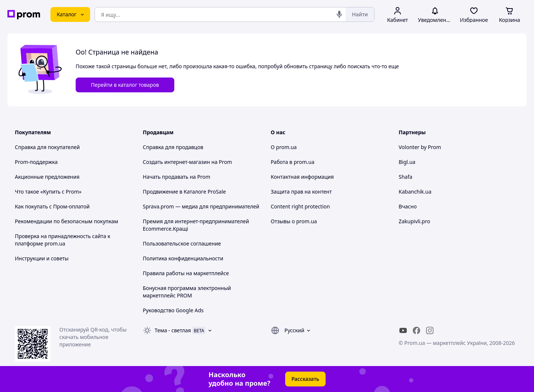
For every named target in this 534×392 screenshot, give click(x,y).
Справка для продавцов (173, 147)
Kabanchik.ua (415, 192)
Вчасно (408, 206)
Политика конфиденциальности (183, 258)
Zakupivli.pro (414, 221)
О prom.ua (284, 147)
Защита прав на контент (301, 192)
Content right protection (300, 206)
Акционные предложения (47, 177)
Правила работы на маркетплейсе (186, 273)
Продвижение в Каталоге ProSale (184, 192)
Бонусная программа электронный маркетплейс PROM (187, 292)
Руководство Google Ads (173, 310)
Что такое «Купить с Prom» (48, 192)
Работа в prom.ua (293, 162)
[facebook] (416, 330)
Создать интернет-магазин (176, 162)
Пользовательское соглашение (182, 243)
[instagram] (430, 330)
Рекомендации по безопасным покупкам (66, 221)
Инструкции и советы (42, 258)
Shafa (406, 177)
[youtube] (403, 330)
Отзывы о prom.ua (294, 221)
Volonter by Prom (420, 147)
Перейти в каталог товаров (125, 85)
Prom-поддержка (36, 162)
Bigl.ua (407, 162)
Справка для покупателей (47, 147)
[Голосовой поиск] (339, 14)
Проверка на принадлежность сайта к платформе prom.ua (62, 240)
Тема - (173, 330)
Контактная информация (302, 177)
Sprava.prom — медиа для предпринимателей (201, 206)
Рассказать (305, 379)
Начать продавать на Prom (177, 177)
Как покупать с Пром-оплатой (52, 206)
